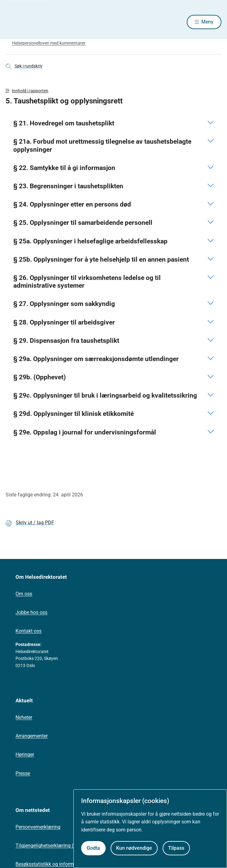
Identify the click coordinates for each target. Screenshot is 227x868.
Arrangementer (32, 736)
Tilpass (176, 848)
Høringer (25, 755)
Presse (23, 773)
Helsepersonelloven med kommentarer (49, 43)
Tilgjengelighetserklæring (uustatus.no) (58, 846)
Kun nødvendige (134, 848)
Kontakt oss (28, 631)
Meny (207, 22)
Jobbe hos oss (31, 612)
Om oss (24, 594)
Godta (93, 848)
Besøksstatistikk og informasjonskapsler (60, 864)
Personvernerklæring (38, 827)
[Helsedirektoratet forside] (13, 22)
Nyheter (24, 717)
